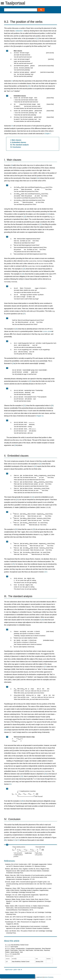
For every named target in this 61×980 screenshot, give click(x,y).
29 (45, 774)
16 (23, 274)
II (12, 81)
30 (5, 840)
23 (17, 500)
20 (30, 381)
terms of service (49, 977)
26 (43, 620)
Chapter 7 (48, 134)
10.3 (46, 572)
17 (24, 314)
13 (29, 86)
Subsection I (19, 31)
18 (16, 329)
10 (22, 776)
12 (37, 38)
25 (13, 564)
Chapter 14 (40, 416)
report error (9, 970)
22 (40, 464)
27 (45, 667)
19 (13, 363)
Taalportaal (15, 3)
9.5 (18, 840)
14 (12, 165)
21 (25, 405)
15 (25, 217)
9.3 (10, 784)
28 (5, 730)
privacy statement (37, 977)
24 (16, 529)
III (12, 126)
